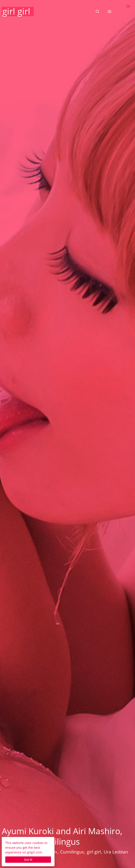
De (128, 6)
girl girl (16, 11)
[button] (97, 11)
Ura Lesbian (116, 852)
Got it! (28, 860)
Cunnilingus (72, 852)
